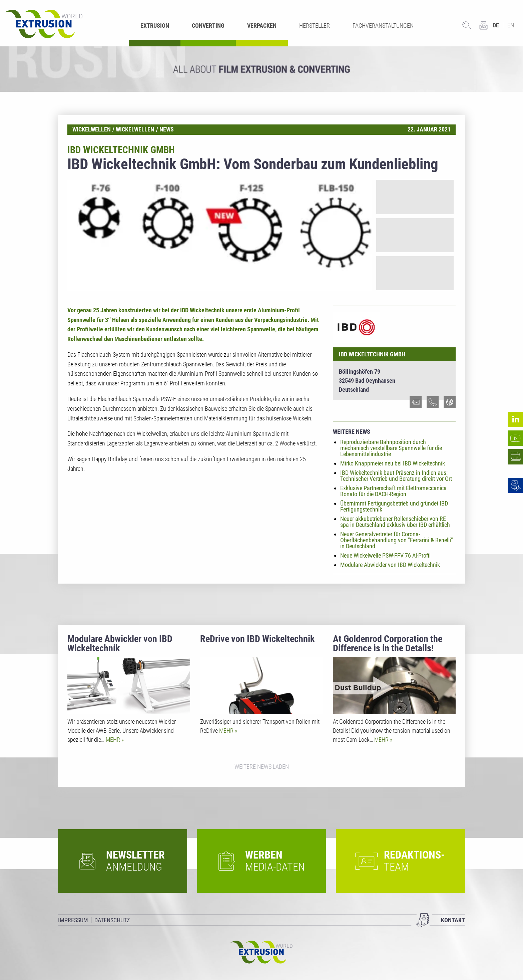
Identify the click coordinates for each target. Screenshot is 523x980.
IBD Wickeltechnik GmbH (372, 354)
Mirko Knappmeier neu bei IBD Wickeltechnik (393, 463)
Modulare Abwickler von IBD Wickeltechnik (390, 565)
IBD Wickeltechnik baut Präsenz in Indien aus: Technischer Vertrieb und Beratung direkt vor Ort (396, 476)
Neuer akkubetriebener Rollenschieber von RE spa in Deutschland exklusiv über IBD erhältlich (395, 522)
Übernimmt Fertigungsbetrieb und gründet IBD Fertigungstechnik (394, 506)
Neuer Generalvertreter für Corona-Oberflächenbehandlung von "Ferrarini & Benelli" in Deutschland (397, 540)
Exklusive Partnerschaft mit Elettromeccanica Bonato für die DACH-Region (393, 491)
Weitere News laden (262, 767)
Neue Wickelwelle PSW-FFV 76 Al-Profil (385, 555)
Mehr (114, 740)
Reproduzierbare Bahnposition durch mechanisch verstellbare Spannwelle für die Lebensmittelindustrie (391, 448)
